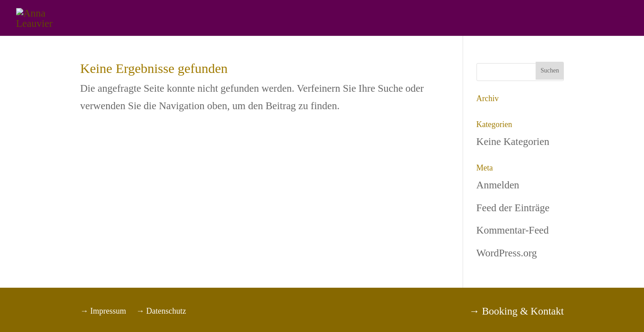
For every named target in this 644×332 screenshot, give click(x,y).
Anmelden (498, 185)
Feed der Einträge (513, 208)
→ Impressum (103, 311)
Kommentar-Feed (513, 230)
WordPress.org (507, 253)
